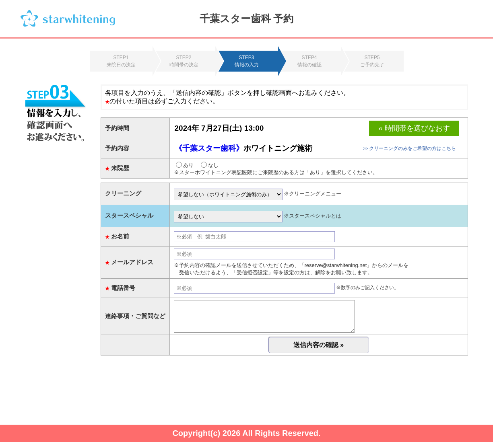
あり (185, 165)
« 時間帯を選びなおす (414, 128)
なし (210, 165)
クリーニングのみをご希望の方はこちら (409, 148)
